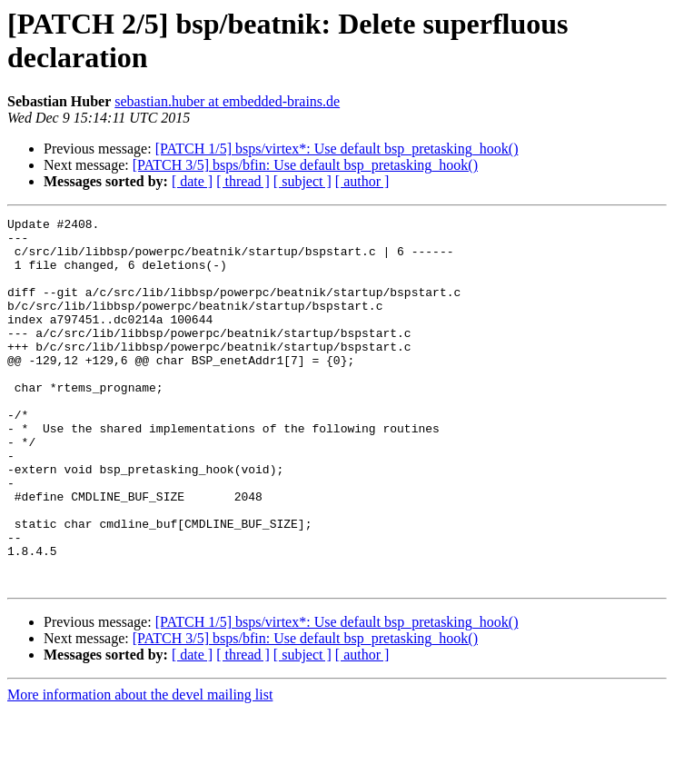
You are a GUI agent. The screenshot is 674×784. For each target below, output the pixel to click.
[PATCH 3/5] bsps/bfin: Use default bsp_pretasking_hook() (305, 165)
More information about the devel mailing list (140, 768)
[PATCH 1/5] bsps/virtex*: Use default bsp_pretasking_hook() (337, 149)
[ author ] (362, 181)
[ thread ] (243, 181)
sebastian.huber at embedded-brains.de (227, 101)
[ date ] (192, 181)
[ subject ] (302, 181)
